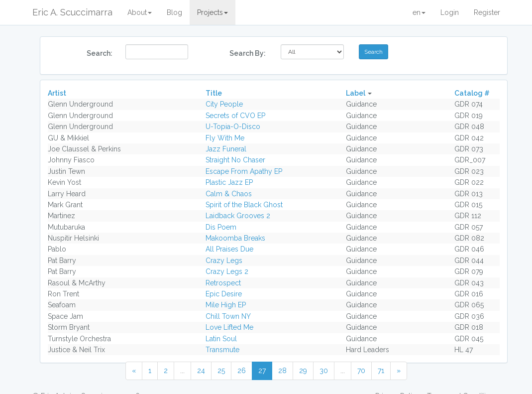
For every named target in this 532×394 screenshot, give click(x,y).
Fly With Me (225, 138)
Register (487, 12)
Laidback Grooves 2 (238, 216)
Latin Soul (221, 339)
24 (201, 371)
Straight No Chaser (235, 160)
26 (242, 371)
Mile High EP (226, 305)
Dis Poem (221, 227)
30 (324, 371)
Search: (100, 53)
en (419, 12)
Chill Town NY (228, 316)
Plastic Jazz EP (229, 182)
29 (303, 371)
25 (221, 371)
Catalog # (472, 93)
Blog (174, 12)
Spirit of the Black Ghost (244, 205)
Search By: (248, 53)
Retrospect (223, 283)
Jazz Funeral (226, 149)
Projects (213, 12)
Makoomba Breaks (235, 238)
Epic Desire (224, 294)
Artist (57, 93)
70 (361, 371)
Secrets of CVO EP (235, 116)
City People (224, 104)
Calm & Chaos (229, 194)
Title (214, 93)
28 (282, 371)
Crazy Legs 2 (227, 271)
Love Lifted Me (229, 327)
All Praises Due (229, 249)
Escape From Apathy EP (244, 171)
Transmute (222, 350)
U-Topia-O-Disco (233, 127)
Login (450, 12)
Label (356, 93)
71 (381, 371)
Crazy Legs (224, 261)
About (140, 12)
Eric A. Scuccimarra (72, 12)
